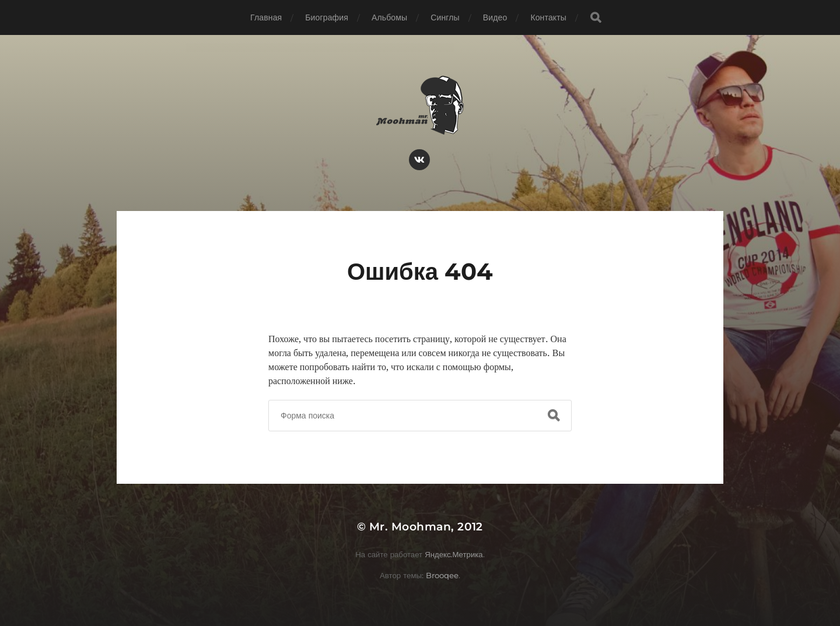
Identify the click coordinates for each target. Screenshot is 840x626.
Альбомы (389, 17)
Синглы (445, 17)
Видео (495, 17)
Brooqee (442, 575)
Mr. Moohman (410, 527)
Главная (266, 17)
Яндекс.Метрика (454, 554)
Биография (327, 17)
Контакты (548, 17)
